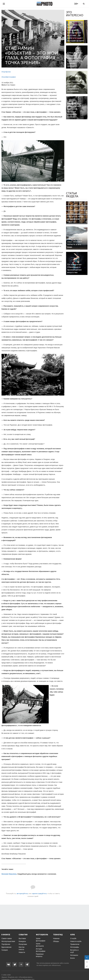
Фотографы (75, 947)
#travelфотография (9, 77)
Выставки (22, 938)
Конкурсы (22, 941)
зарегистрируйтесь (39, 894)
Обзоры (56, 941)
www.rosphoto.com (45, 965)
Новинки (56, 938)
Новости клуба (76, 941)
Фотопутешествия (8, 941)
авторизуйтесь (22, 894)
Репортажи (23, 944)
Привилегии (75, 944)
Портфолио (6, 944)
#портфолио (6, 72)
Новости (22, 952)
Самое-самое (7, 938)
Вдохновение (6, 947)
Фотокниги (74, 955)
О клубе (73, 938)
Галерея (5, 950)
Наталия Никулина (9, 874)
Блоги (73, 958)
